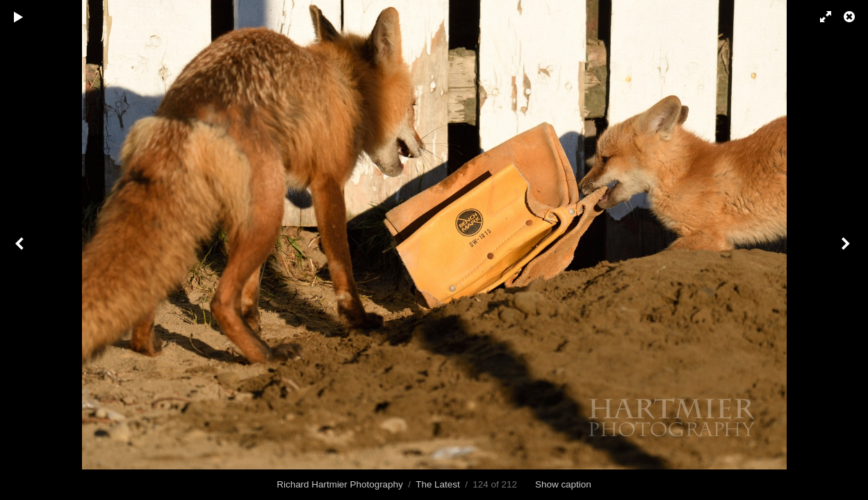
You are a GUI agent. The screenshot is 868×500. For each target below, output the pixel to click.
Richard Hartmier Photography (340, 484)
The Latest (438, 484)
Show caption (563, 484)
